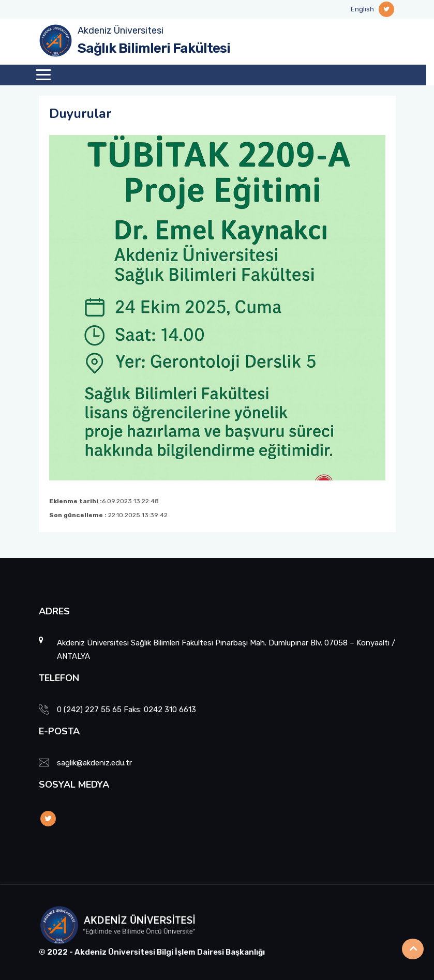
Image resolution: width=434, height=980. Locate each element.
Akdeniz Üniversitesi (121, 31)
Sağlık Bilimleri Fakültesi (154, 48)
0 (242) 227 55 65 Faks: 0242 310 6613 (126, 710)
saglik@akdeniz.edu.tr (94, 763)
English (362, 9)
